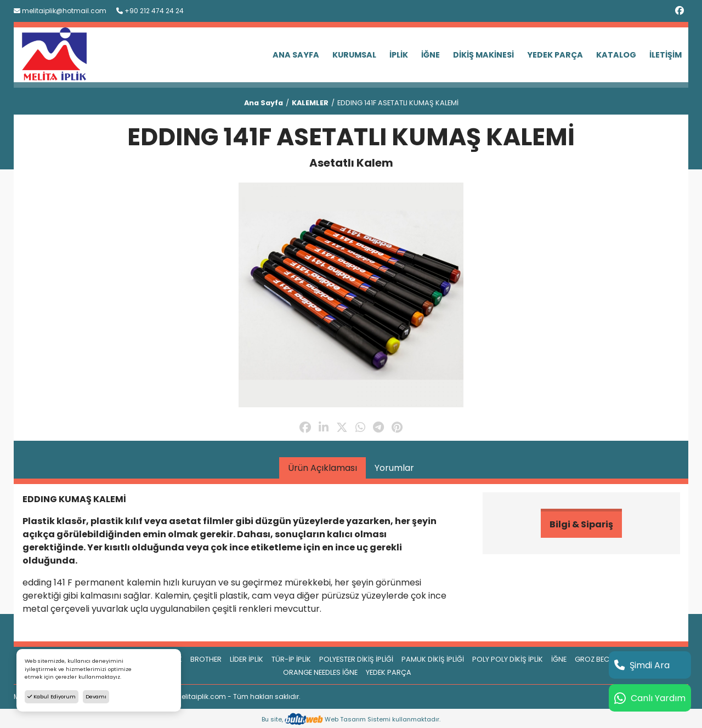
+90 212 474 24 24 (150, 11)
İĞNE (431, 55)
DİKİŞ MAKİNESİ (483, 55)
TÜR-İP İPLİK (291, 659)
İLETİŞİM (666, 55)
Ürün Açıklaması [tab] (322, 468)
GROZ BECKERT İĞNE (608, 659)
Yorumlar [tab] (394, 468)
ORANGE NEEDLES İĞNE (320, 672)
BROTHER (206, 659)
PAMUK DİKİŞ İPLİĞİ (433, 659)
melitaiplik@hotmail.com (60, 11)
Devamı (96, 696)
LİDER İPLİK (247, 659)
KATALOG (616, 55)
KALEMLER (310, 103)
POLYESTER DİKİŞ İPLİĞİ (356, 659)
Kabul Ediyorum (52, 696)
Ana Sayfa (264, 103)
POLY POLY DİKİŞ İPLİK (508, 659)
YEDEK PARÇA (555, 55)
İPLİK (399, 55)
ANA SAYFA (296, 55)
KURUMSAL (354, 55)
